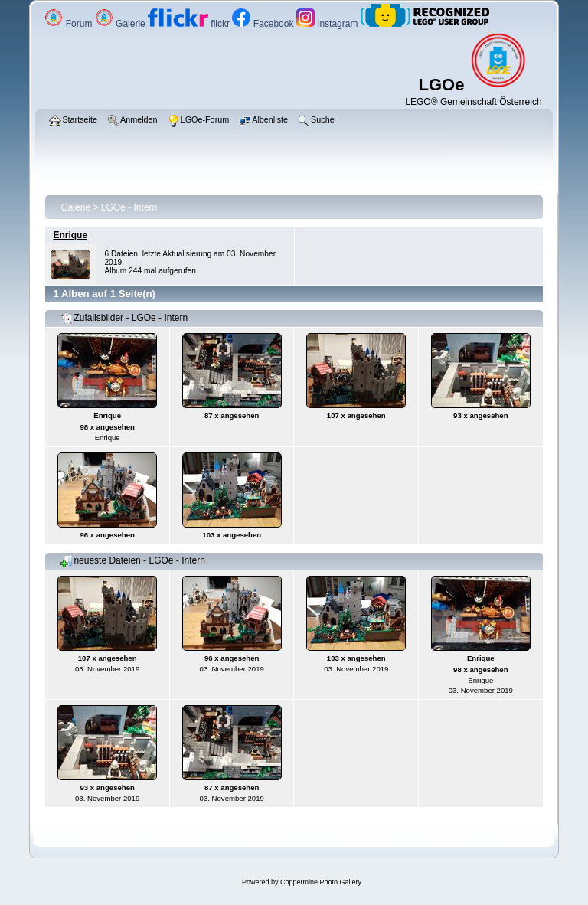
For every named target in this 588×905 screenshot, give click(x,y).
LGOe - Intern (129, 207)
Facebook (264, 24)
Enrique (70, 235)
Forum (69, 24)
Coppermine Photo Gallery (321, 882)
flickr (190, 24)
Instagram (328, 24)
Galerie (121, 24)
